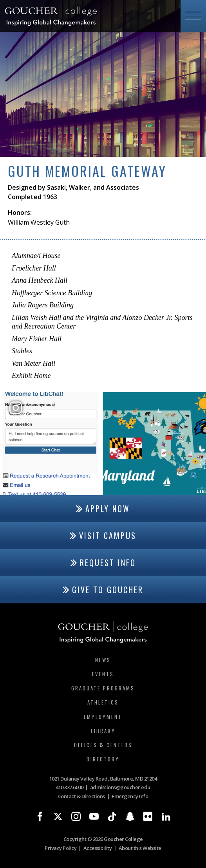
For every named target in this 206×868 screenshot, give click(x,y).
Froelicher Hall (34, 268)
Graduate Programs (103, 688)
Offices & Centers (103, 745)
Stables (22, 351)
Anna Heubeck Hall (40, 280)
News (103, 660)
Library (103, 731)
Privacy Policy (61, 848)
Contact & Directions (81, 796)
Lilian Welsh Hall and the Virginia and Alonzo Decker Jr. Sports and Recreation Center (102, 322)
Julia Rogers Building (43, 305)
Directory (103, 759)
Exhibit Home (31, 376)
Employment (103, 717)
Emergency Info (130, 796)
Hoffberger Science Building (52, 293)
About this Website (140, 848)
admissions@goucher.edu (120, 787)
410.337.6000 (69, 787)
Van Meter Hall (33, 363)
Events (103, 674)
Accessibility (98, 848)
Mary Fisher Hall (37, 339)
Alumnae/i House (36, 256)
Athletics (103, 702)
